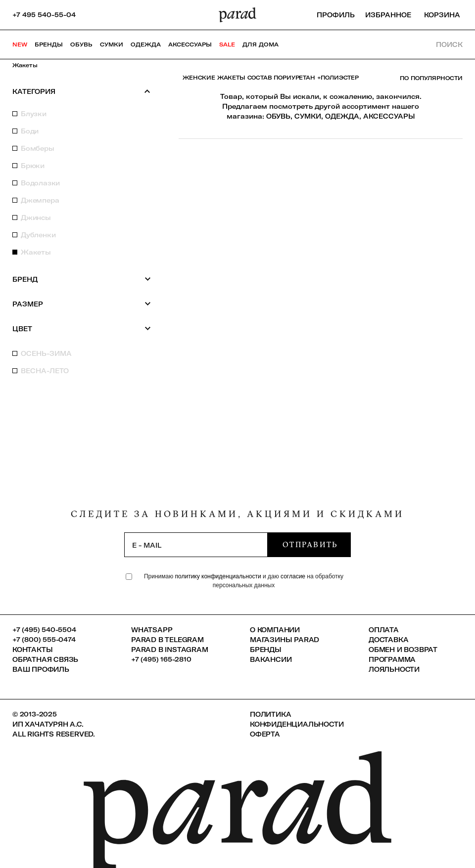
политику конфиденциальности (219, 576)
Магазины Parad (285, 640)
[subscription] (196, 545)
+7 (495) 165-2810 (161, 659)
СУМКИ (308, 116)
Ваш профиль (41, 669)
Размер (82, 304)
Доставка (388, 640)
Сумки (112, 44)
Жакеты (25, 65)
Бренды (49, 44)
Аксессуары (190, 44)
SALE (227, 44)
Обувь (81, 44)
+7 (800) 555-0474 (44, 640)
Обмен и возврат (403, 650)
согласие (293, 576)
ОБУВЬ (278, 116)
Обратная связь (45, 659)
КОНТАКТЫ (32, 650)
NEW (20, 44)
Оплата (384, 630)
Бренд (82, 279)
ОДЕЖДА (342, 116)
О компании (275, 630)
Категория (82, 91)
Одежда (146, 44)
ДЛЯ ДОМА (261, 44)
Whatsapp (152, 630)
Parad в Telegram (167, 640)
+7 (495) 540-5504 (44, 630)
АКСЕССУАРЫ (389, 116)
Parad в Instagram (170, 650)
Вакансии (271, 659)
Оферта (265, 734)
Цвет (82, 328)
